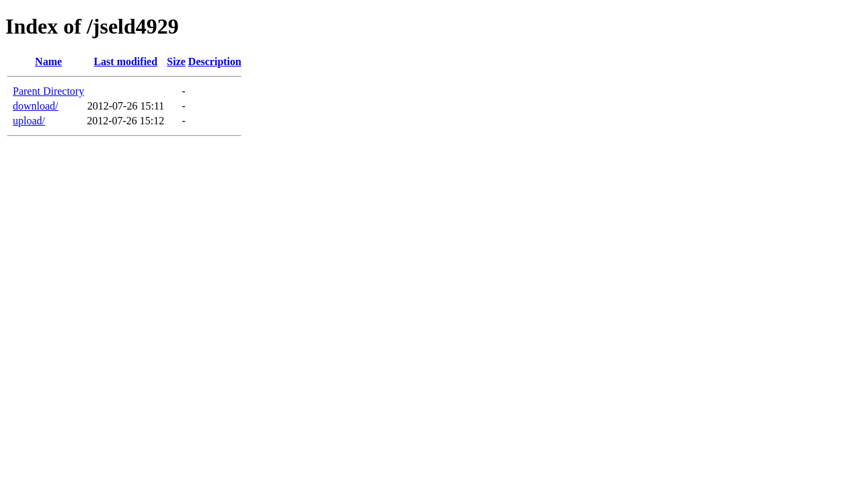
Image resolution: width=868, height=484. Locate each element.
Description (215, 62)
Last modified (125, 62)
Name (48, 62)
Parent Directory (48, 91)
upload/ (29, 121)
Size (176, 62)
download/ (36, 106)
